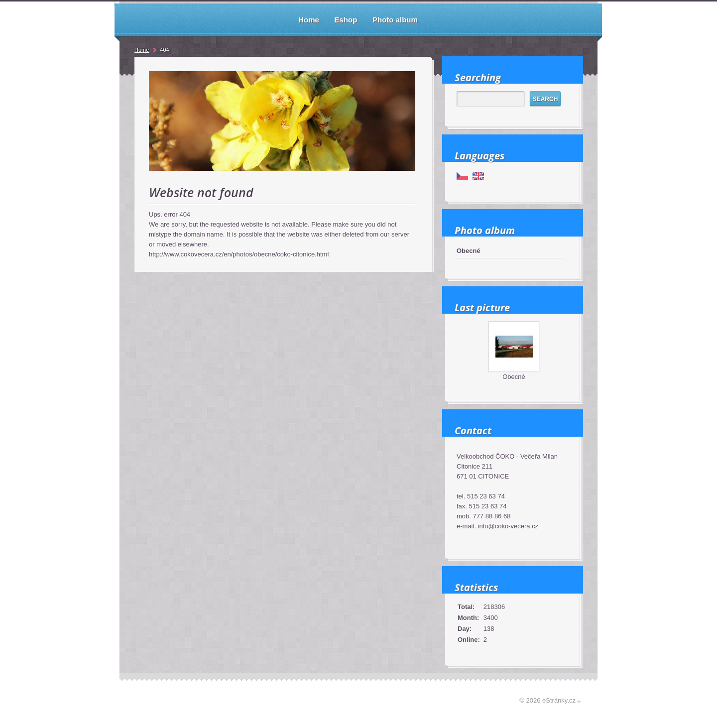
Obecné (469, 251)
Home (142, 50)
